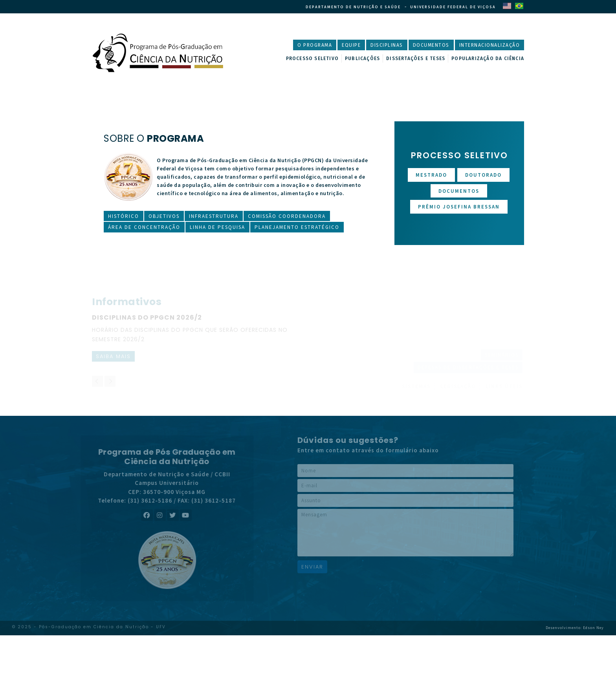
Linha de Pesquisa (217, 227)
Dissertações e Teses (416, 59)
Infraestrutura (214, 216)
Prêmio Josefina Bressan (459, 207)
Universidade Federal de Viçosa (453, 7)
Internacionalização (490, 45)
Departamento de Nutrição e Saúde (353, 7)
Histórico (124, 216)
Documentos (431, 45)
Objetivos (164, 216)
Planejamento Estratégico (297, 227)
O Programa (315, 45)
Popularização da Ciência (488, 59)
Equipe (351, 45)
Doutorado (483, 175)
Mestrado (431, 175)
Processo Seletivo (312, 59)
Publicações (362, 59)
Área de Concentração (144, 227)
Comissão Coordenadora (287, 216)
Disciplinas (387, 45)
